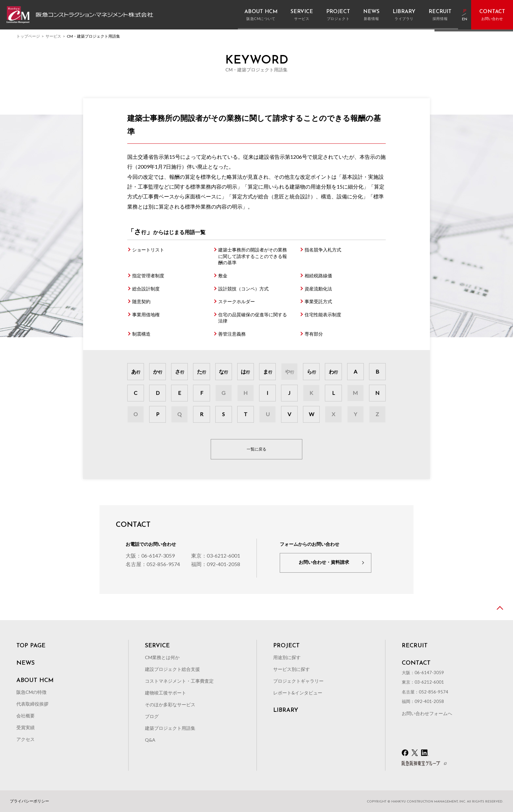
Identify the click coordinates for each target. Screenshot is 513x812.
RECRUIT (415, 646)
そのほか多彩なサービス (170, 704)
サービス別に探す (292, 669)
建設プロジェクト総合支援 (172, 669)
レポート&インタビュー (298, 693)
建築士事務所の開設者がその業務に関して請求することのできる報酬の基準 (253, 256)
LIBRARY (286, 710)
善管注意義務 (232, 334)
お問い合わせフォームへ (427, 713)
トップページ (28, 36)
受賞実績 (26, 727)
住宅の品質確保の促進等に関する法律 (253, 318)
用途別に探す (287, 657)
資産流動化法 (318, 289)
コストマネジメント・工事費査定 (179, 681)
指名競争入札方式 (323, 250)
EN (465, 19)
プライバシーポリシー (29, 801)
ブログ (152, 716)
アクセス (26, 739)
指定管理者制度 (148, 276)
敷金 (223, 276)
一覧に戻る (256, 449)
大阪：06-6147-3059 (150, 555)
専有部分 (314, 334)
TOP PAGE (31, 646)
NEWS (26, 663)
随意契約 (141, 301)
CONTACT (416, 663)
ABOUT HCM (35, 681)
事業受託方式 (318, 301)
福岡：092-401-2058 (216, 564)
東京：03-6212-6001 (216, 555)
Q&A (150, 740)
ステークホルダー (237, 301)
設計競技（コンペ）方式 (243, 289)
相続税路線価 (318, 276)
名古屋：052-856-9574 (153, 564)
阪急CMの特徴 (31, 692)
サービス (53, 36)
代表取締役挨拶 (32, 704)
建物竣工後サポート (166, 693)
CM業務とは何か (162, 657)
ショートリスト (148, 250)
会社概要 (26, 716)
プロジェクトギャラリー (298, 681)
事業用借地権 (146, 314)
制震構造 (141, 334)
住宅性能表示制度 (323, 314)
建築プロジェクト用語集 (170, 728)
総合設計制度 (146, 289)
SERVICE (157, 646)
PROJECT (286, 646)
